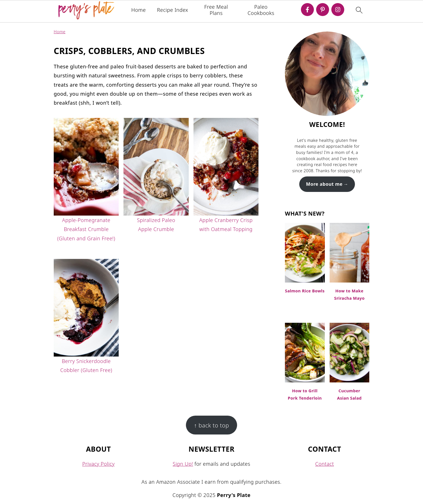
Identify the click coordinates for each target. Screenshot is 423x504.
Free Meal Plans (216, 10)
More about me (324, 184)
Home (139, 10)
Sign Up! (183, 464)
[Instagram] (338, 10)
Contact (325, 464)
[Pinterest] (323, 10)
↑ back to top (212, 425)
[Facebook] (307, 10)
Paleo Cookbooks (261, 10)
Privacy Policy (98, 464)
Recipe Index (173, 10)
